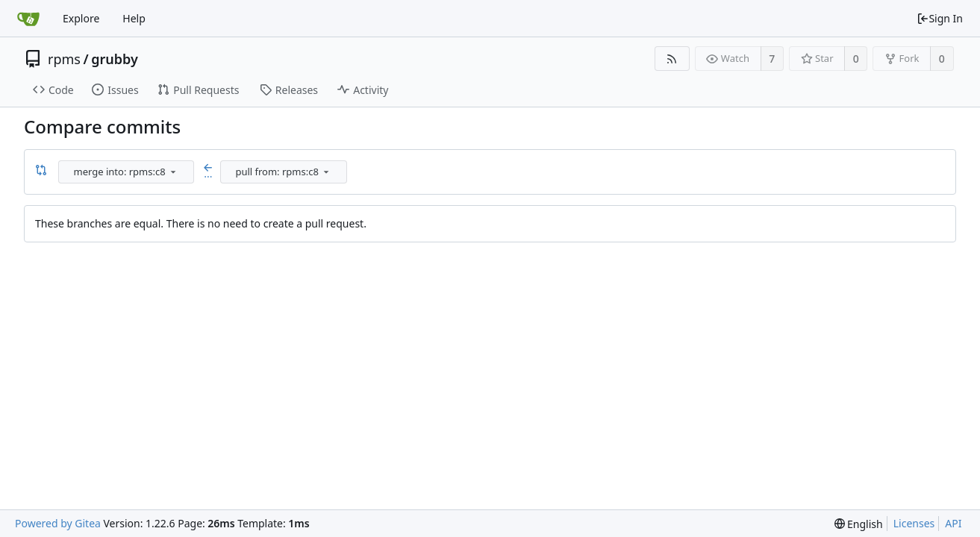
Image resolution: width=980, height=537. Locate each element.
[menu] (173, 172)
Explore (81, 18)
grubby (115, 59)
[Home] (28, 19)
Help (134, 18)
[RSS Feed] (672, 59)
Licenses (914, 523)
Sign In (940, 18)
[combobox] (127, 172)
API (953, 523)
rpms (64, 59)
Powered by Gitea (58, 523)
